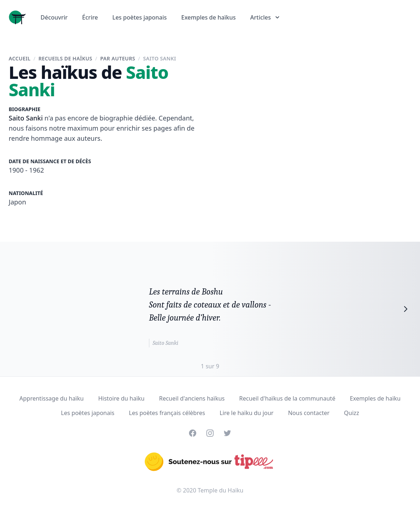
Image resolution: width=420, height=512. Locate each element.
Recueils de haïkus (65, 58)
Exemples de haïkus (209, 17)
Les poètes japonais (139, 17)
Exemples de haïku (375, 398)
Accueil (20, 58)
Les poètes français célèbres (167, 413)
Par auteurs (118, 58)
